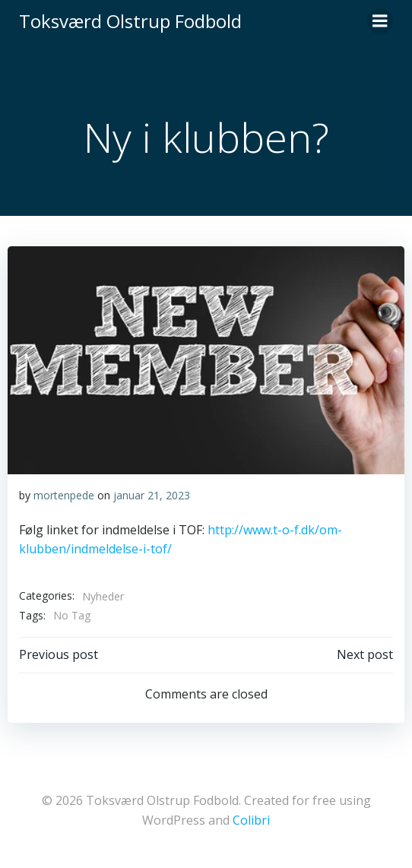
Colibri (251, 820)
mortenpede (64, 495)
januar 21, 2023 (152, 495)
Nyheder (103, 596)
